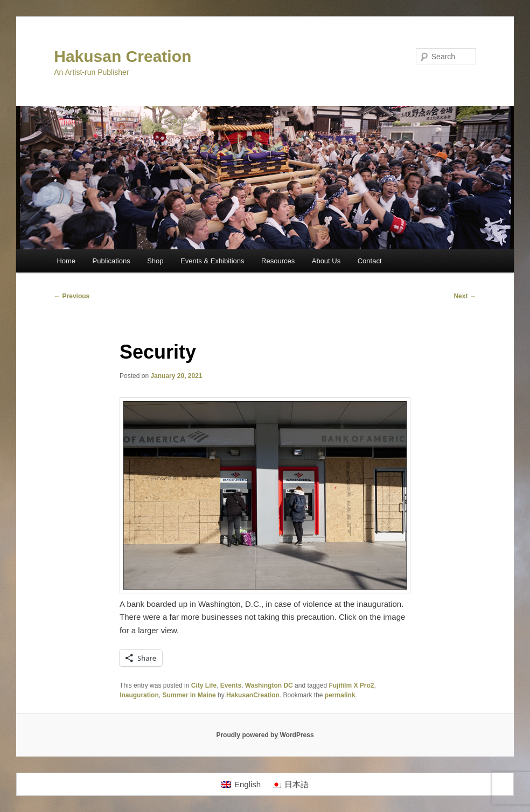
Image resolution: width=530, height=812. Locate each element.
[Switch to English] (241, 785)
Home (66, 261)
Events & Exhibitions (212, 261)
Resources (278, 261)
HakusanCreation (253, 695)
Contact (370, 261)
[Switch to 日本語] (290, 785)
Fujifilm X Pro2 (351, 685)
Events (231, 685)
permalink (340, 695)
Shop (155, 261)
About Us (326, 261)
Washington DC (269, 685)
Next (465, 296)
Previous (72, 296)
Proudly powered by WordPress (265, 735)
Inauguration (139, 695)
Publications (111, 261)
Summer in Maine (189, 695)
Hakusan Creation (123, 56)
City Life (204, 685)
